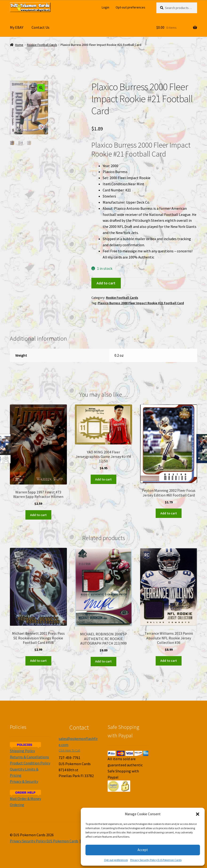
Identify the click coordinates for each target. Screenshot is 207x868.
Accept (143, 850)
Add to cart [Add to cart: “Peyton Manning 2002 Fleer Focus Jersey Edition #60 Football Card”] (169, 513)
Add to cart (106, 283)
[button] (198, 814)
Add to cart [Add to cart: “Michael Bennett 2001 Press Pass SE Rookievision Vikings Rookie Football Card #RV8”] (38, 661)
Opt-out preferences (116, 860)
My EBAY (17, 27)
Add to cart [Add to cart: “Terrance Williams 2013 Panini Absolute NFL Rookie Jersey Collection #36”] (169, 661)
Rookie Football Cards (42, 45)
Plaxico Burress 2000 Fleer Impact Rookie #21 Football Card (141, 303)
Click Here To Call (69, 750)
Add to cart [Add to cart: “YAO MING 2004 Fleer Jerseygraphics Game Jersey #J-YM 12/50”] (103, 479)
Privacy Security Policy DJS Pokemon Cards (156, 860)
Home (19, 45)
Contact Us (41, 27)
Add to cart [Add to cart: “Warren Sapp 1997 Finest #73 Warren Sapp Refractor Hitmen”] (38, 515)
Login (106, 7)
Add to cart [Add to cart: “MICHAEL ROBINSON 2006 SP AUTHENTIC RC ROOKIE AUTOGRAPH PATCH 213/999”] (103, 661)
